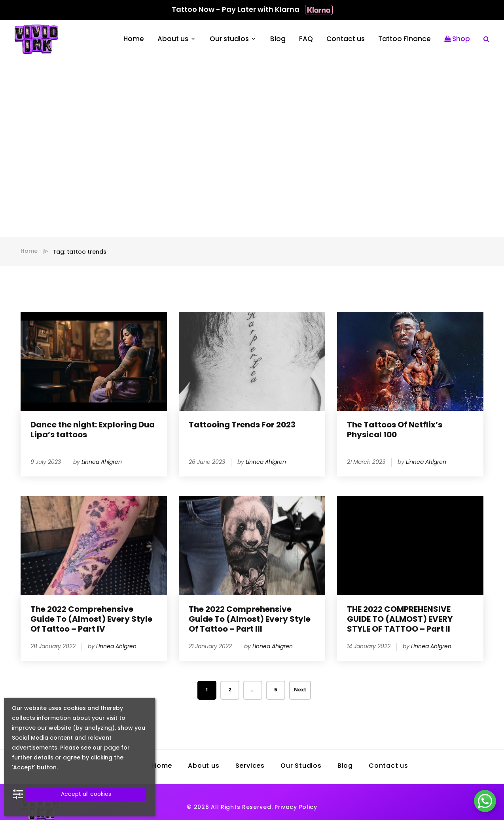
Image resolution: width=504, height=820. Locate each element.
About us (173, 39)
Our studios (229, 39)
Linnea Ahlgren (102, 462)
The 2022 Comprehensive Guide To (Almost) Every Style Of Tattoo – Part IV (91, 620)
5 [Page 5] (276, 690)
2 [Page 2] (230, 690)
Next (300, 690)
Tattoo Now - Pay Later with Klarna (252, 10)
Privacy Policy (296, 808)
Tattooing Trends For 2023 (242, 425)
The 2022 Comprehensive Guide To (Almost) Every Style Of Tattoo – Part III (250, 620)
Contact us (346, 39)
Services (250, 766)
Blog (278, 39)
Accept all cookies (86, 794)
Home (134, 39)
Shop (457, 39)
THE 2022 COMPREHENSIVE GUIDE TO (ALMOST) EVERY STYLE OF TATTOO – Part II (400, 620)
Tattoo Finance (405, 39)
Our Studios (301, 766)
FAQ (306, 39)
